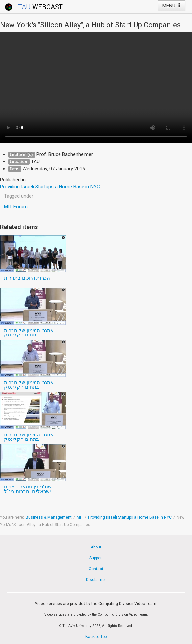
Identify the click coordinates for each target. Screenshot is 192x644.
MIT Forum (16, 207)
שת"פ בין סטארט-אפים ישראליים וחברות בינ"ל (28, 489)
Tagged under (19, 196)
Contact (96, 569)
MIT (80, 517)
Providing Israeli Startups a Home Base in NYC (130, 517)
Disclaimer (96, 580)
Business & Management (49, 517)
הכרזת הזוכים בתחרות (27, 278)
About (96, 547)
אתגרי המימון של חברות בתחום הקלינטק (29, 333)
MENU (172, 6)
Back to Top (96, 637)
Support (96, 558)
